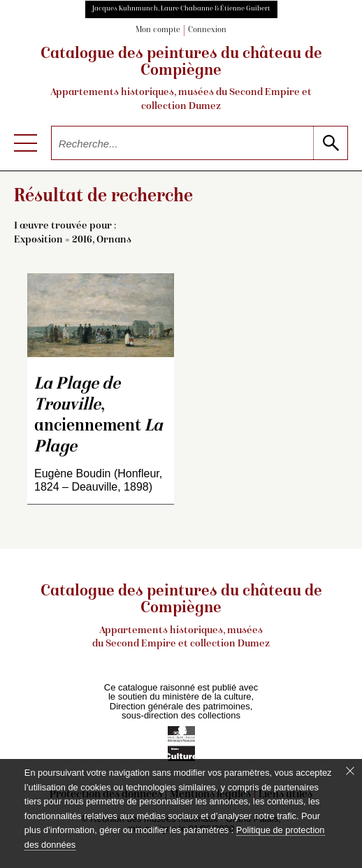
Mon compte (158, 30)
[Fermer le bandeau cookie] (350, 771)
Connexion (207, 30)
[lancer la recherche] (330, 143)
